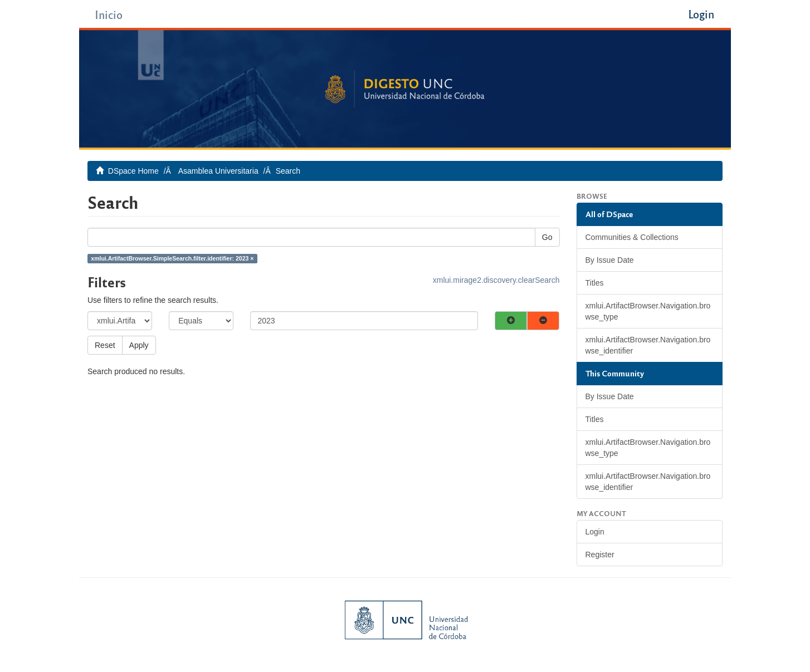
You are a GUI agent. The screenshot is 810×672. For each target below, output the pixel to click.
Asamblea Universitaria (218, 171)
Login (595, 532)
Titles (595, 283)
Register (600, 555)
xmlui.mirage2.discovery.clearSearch (496, 280)
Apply (139, 345)
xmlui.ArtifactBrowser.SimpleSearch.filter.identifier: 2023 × (172, 258)
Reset (105, 345)
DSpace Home (133, 171)
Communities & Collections (632, 237)
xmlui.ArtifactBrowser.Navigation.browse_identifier (648, 345)
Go (547, 237)
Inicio (109, 14)
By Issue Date (610, 260)
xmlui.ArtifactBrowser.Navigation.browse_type (648, 311)
